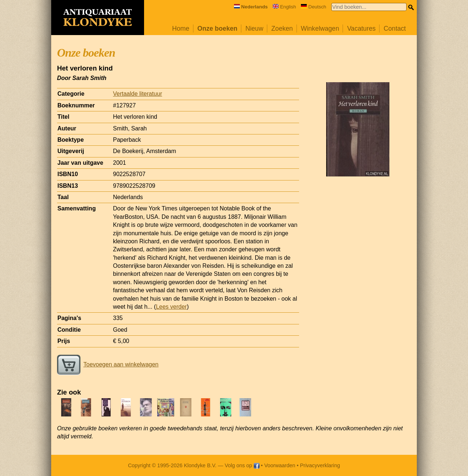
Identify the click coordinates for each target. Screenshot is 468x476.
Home (181, 28)
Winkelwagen (320, 28)
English (284, 7)
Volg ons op (242, 465)
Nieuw (254, 28)
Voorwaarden (280, 465)
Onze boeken (218, 28)
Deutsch (314, 7)
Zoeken (282, 28)
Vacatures (361, 28)
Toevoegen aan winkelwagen (108, 364)
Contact (395, 28)
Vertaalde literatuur (137, 94)
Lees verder (171, 307)
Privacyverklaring (320, 465)
